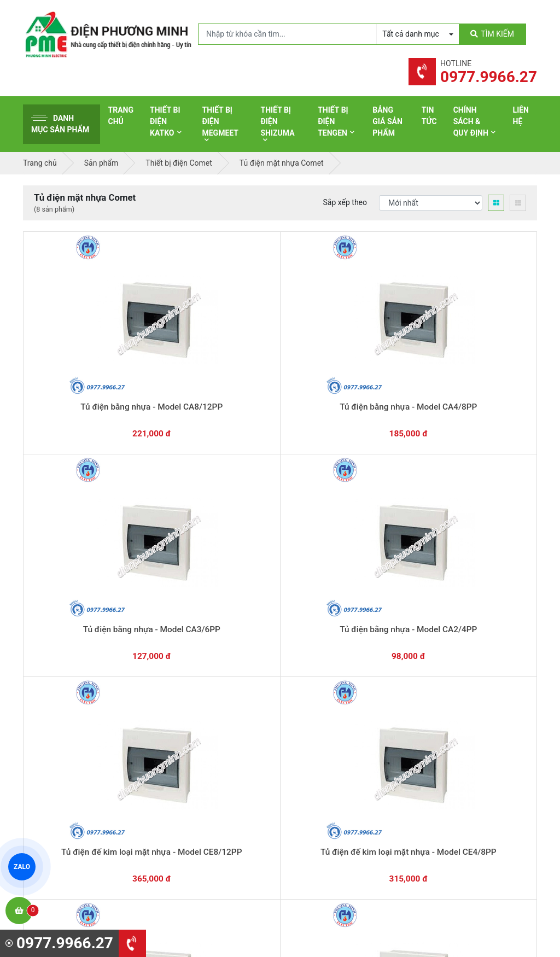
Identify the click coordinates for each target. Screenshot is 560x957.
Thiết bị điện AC (322, 767)
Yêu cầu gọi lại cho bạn (333, 614)
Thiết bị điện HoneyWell (335, 818)
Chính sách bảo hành (465, 714)
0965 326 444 (124, 754)
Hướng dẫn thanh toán (332, 592)
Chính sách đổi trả (460, 731)
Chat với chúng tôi (476, 603)
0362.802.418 (236, 597)
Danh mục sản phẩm (60, 124)
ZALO (22, 866)
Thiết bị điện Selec (326, 750)
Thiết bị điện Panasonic (335, 716)
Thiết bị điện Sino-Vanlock (339, 801)
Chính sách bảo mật (463, 748)
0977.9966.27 (61, 597)
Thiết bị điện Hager (327, 733)
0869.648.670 (148, 597)
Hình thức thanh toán (465, 697)
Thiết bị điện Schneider (334, 682)
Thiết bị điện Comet (328, 784)
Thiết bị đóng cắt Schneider (342, 699)
